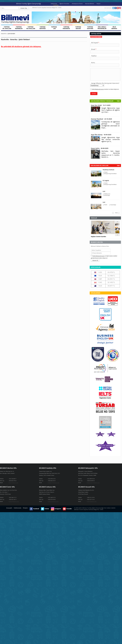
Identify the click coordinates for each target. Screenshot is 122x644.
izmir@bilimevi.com (14, 501)
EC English (106, 181)
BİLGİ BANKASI (114, 28)
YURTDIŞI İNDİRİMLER (19, 28)
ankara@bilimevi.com (53, 501)
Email (93, 49)
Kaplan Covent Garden (98, 236)
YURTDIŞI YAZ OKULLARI (31, 28)
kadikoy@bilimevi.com (54, 483)
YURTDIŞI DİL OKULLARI (7, 28)
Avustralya (107, 195)
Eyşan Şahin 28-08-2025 (100, 148)
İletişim (98, 4)
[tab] (96, 37)
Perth (106, 205)
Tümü (118, 101)
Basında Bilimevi (90, 4)
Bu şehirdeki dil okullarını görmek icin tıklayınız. (21, 46)
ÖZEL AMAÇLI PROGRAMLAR (102, 28)
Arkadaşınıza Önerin (77, 4)
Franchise (56, 5)
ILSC (104, 191)
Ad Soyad (95, 43)
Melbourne (107, 194)
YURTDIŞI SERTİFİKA (43, 28)
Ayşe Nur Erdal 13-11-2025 (101, 105)
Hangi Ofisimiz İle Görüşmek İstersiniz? (105, 83)
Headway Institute (108, 170)
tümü (118, 166)
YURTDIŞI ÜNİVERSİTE (66, 28)
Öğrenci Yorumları (64, 4)
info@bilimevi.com (14, 483)
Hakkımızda (54, 4)
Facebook (116, 8)
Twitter (113, 8)
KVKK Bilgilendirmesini (98, 89)
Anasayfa (4, 34)
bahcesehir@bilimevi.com (93, 483)
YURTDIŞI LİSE (54, 28)
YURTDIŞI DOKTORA (90, 28)
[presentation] (96, 37)
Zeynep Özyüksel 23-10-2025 (101, 119)
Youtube (118, 8)
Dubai (106, 172)
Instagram (120, 8)
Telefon (94, 56)
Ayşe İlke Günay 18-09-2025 (101, 135)
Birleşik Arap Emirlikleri (110, 174)
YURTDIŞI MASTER (78, 28)
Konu (93, 62)
